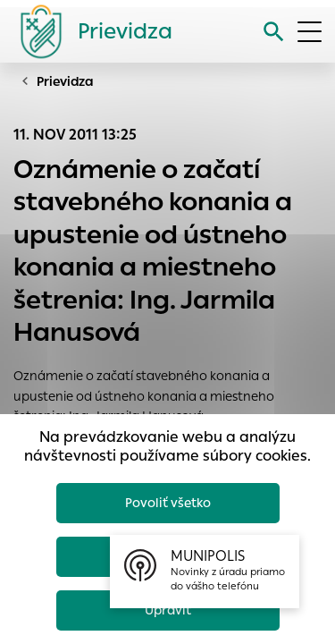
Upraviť (168, 610)
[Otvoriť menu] (310, 32)
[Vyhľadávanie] (274, 32)
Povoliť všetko (168, 503)
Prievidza (65, 81)
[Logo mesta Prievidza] (89, 31)
